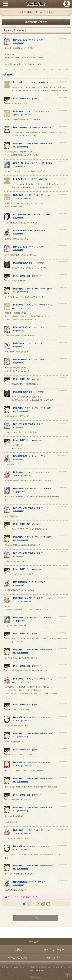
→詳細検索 (7, 74)
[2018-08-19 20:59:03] (63, 214)
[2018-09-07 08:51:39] (63, 616)
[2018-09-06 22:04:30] (63, 581)
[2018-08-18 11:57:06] (63, 162)
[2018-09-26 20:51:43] (63, 881)
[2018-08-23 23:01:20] (63, 391)
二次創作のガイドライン (57, 967)
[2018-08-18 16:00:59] (63, 178)
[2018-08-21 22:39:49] (63, 343)
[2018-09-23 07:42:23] (63, 807)
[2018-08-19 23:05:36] (63, 246)
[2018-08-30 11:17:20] (63, 536)
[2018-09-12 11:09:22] (63, 704)
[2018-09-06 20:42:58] (63, 568)
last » (48, 904)
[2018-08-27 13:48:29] (63, 507)
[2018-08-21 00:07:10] (63, 326)
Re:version (40, 970)
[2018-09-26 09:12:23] (63, 845)
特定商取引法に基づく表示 (37, 967)
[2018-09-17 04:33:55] (63, 733)
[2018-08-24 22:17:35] (63, 455)
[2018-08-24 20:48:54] (63, 439)
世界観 (18, 950)
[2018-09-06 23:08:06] (63, 597)
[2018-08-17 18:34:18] (63, 97)
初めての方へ (54, 958)
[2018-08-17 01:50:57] (63, 82)
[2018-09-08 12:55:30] (63, 649)
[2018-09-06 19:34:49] (63, 552)
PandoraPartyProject (36, 4)
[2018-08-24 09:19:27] (63, 407)
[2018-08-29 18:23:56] (63, 523)
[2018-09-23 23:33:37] (63, 829)
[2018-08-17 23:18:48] (63, 110)
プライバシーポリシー (18, 967)
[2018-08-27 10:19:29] (63, 488)
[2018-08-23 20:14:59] (63, 378)
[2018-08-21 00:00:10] (63, 304)
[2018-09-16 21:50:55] (63, 716)
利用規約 (5, 967)
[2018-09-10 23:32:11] (63, 678)
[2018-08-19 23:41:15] (63, 262)
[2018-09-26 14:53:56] (63, 865)
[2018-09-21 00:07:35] (63, 762)
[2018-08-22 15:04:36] (63, 359)
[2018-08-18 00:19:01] (63, 127)
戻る (36, 918)
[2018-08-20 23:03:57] (63, 288)
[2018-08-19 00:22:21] (63, 194)
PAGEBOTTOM (68, 975)
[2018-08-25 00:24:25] (63, 472)
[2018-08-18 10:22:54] (63, 143)
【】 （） (31, 82)
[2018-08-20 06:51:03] (63, 275)
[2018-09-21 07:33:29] (63, 778)
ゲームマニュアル (18, 958)
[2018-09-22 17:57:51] (63, 794)
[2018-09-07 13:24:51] (63, 633)
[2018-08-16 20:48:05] (63, 39)
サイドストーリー (54, 950)
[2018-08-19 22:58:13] (63, 230)
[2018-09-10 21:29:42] (63, 665)
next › (43, 904)
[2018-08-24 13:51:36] (63, 423)
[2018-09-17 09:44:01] (63, 749)
